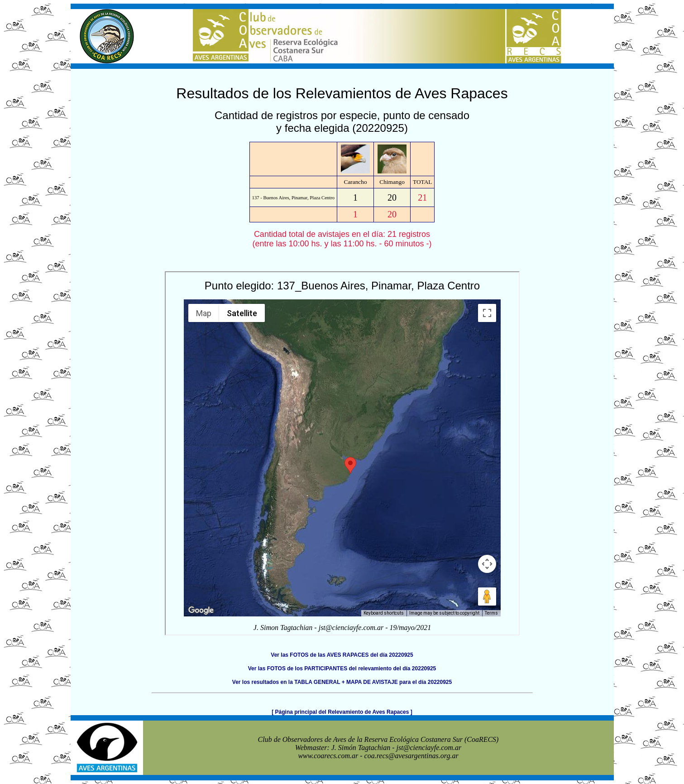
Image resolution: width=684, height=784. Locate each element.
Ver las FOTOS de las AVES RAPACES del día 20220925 (342, 655)
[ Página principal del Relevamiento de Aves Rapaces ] (342, 712)
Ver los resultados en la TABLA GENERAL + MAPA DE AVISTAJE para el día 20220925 (342, 682)
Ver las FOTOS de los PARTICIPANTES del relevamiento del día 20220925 (342, 669)
